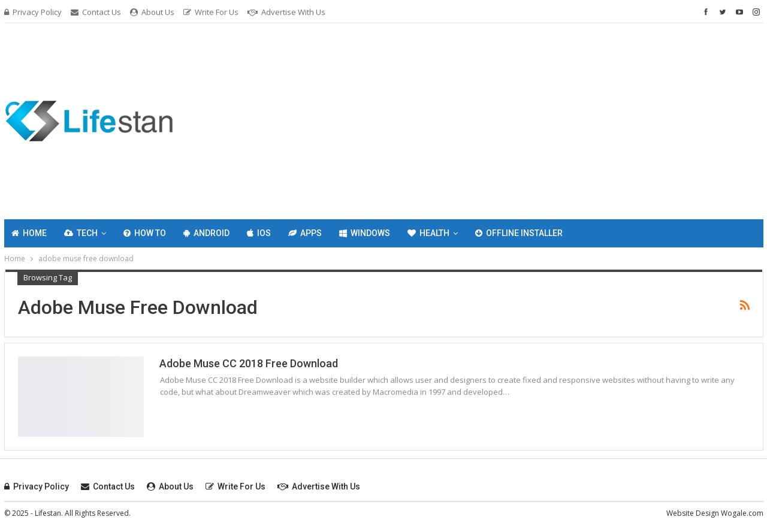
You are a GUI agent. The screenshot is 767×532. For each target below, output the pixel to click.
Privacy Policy (33, 12)
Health (428, 233)
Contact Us (96, 12)
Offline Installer (519, 233)
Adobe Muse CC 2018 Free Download (249, 363)
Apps (305, 233)
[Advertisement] (513, 119)
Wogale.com (742, 513)
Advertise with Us (286, 12)
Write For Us (211, 12)
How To (145, 233)
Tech (81, 233)
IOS (259, 233)
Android (206, 233)
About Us (152, 12)
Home (29, 233)
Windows (365, 233)
